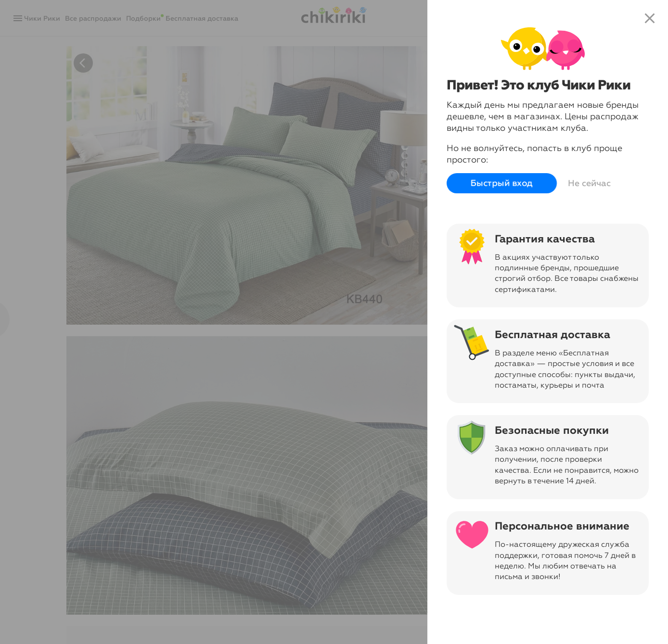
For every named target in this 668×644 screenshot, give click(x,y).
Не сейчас (589, 183)
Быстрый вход (502, 183)
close (650, 18)
